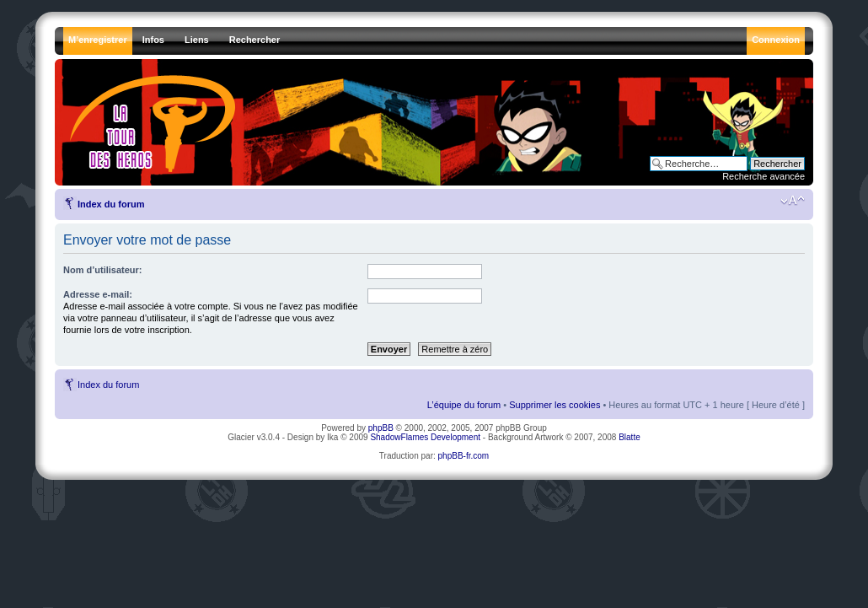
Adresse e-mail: (98, 294)
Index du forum (111, 204)
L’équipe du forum (464, 405)
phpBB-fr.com (464, 456)
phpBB (381, 428)
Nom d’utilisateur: (103, 270)
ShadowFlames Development (425, 437)
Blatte (630, 437)
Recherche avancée (764, 176)
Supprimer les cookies (555, 405)
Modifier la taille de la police (793, 201)
